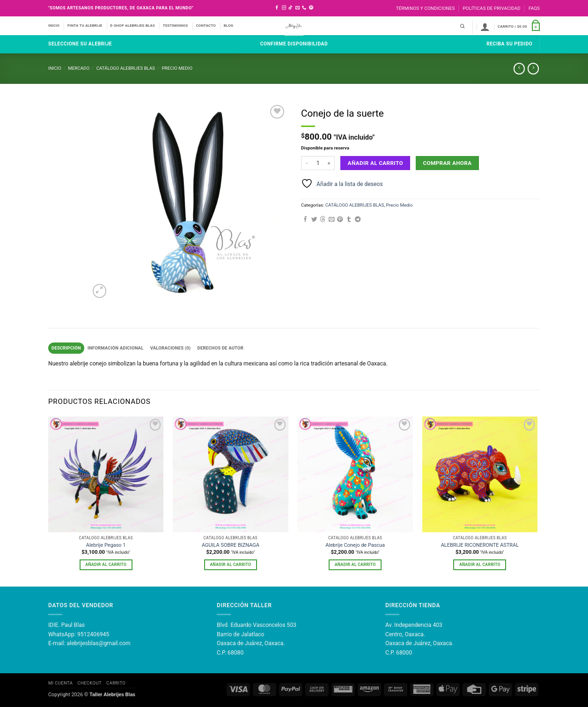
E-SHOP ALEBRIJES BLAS (132, 26)
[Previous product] (533, 69)
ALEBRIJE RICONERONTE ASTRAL (480, 546)
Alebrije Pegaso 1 (106, 546)
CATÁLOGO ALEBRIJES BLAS (126, 68)
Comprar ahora (447, 163)
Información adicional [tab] (117, 348)
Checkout (89, 683)
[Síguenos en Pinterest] (311, 8)
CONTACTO (206, 26)
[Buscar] (462, 26)
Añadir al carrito (375, 163)
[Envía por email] (331, 220)
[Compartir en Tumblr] (349, 220)
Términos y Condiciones (426, 8)
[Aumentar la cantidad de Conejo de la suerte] (329, 163)
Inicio (55, 68)
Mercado (79, 68)
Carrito (116, 683)
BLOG (229, 26)
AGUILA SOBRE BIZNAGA (231, 546)
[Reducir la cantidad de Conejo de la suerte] (307, 163)
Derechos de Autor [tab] (225, 348)
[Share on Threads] (323, 220)
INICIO (54, 26)
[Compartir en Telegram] (358, 220)
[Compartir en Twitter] (314, 220)
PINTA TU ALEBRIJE (85, 26)
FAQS (534, 8)
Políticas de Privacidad (491, 8)
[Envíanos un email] (298, 8)
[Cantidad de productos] (318, 163)
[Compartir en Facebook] (305, 220)
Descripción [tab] (66, 348)
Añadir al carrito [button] (106, 565)
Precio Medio (177, 68)
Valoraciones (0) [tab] (173, 348)
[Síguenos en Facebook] (277, 8)
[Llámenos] (304, 8)
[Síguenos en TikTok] (290, 8)
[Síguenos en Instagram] (284, 8)
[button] (485, 27)
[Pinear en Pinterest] (340, 220)
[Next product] (519, 69)
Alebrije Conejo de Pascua (355, 546)
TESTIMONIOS (176, 26)
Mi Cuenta (60, 683)
